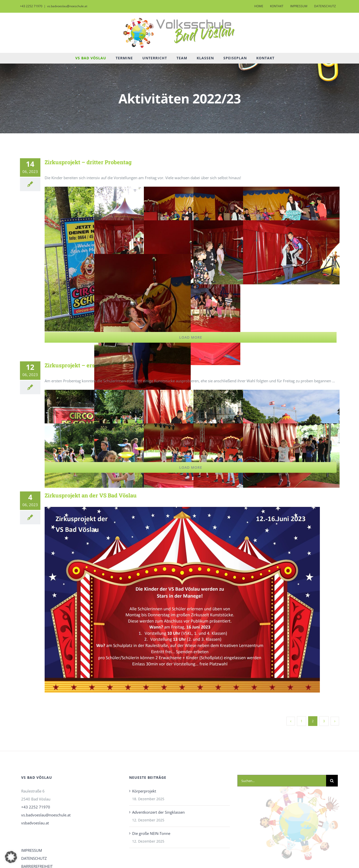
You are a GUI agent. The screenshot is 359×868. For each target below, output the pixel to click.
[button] (11, 857)
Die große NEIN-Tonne (151, 833)
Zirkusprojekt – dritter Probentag (88, 162)
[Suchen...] (282, 781)
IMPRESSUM (32, 850)
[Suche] (332, 781)
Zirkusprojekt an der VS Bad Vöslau (91, 495)
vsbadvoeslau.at (35, 823)
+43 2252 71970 (36, 807)
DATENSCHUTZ (34, 858)
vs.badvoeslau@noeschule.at (67, 6)
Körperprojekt (144, 791)
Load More (191, 337)
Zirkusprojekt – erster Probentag (88, 365)
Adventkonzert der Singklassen (158, 812)
